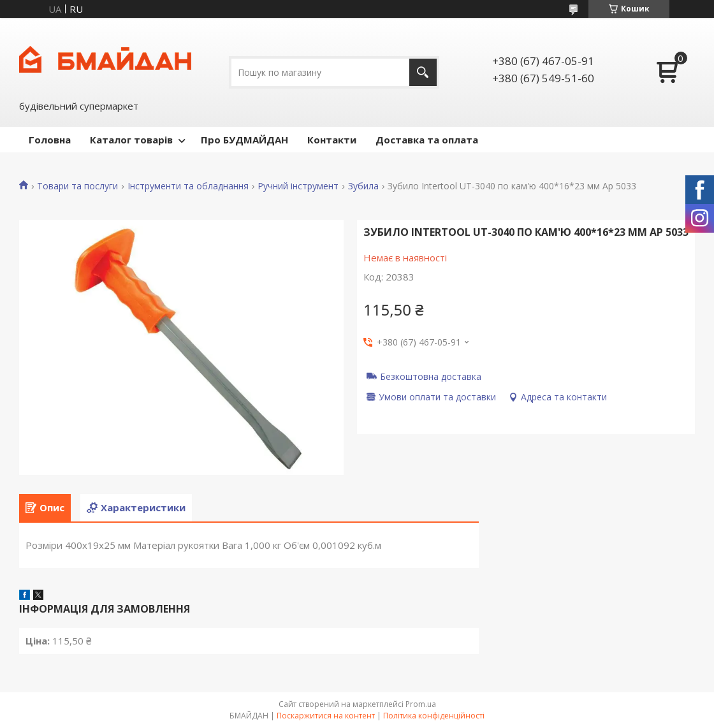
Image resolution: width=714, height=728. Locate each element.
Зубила (363, 186)
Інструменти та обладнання (188, 186)
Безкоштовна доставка (431, 376)
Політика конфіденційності (434, 716)
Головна (50, 140)
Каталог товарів (131, 140)
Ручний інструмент (298, 186)
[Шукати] (423, 72)
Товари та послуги (77, 186)
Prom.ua (421, 704)
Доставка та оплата (427, 140)
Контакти (332, 140)
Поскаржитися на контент (326, 716)
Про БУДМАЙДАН (244, 140)
